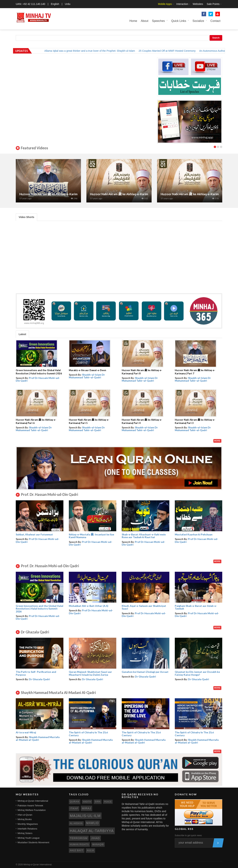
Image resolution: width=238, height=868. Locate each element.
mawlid (92, 823)
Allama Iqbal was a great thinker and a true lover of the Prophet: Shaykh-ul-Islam (94, 51)
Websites (198, 4)
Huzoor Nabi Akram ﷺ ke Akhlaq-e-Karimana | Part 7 (56, 194)
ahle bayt (77, 850)
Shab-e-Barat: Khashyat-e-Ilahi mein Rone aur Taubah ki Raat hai (144, 536)
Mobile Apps (165, 4)
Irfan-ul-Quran (25, 815)
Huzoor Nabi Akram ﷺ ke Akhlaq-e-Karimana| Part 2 (127, 194)
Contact (215, 21)
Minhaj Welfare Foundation (32, 810)
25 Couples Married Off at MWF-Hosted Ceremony (171, 51)
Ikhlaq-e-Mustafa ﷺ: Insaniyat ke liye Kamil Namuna (91, 536)
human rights (79, 845)
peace (108, 802)
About (145, 21)
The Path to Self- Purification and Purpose (36, 673)
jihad (95, 838)
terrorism (79, 838)
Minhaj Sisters (25, 833)
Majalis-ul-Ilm (85, 816)
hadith (87, 802)
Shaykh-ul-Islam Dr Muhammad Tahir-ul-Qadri (87, 376)
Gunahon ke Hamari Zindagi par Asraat (145, 672)
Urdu (68, 4)
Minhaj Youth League (29, 838)
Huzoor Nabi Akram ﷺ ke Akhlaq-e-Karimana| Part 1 (197, 194)
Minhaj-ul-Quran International (33, 801)
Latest (22, 334)
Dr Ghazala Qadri (39, 679)
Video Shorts (26, 217)
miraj (86, 808)
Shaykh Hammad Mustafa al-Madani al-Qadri (38, 738)
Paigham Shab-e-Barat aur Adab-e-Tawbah (196, 607)
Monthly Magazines (28, 824)
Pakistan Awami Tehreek (30, 806)
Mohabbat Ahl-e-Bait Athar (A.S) (89, 606)
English (55, 4)
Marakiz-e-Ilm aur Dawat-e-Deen (87, 370)
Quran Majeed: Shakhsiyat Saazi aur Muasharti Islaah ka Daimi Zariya (90, 673)
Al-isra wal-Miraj (26, 732)
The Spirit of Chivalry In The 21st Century (88, 734)
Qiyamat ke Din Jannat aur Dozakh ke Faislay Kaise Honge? (197, 673)
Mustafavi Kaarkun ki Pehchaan (194, 534)
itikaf (74, 808)
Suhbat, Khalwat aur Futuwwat (34, 534)
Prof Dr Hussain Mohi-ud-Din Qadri (38, 379)
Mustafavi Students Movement (33, 842)
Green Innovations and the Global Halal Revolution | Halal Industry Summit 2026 (39, 609)
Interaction (182, 4)
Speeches (158, 21)
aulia (91, 850)
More (217, 441)
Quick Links (179, 21)
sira (98, 802)
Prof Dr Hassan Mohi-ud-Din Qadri (37, 540)
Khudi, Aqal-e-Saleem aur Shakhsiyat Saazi (144, 607)
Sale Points (213, 4)
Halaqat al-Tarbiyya (92, 831)
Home (133, 21)
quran (75, 802)
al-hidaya (76, 823)
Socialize (198, 21)
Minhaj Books (25, 819)
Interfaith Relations (27, 829)
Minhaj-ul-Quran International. (38, 865)
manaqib (98, 845)
